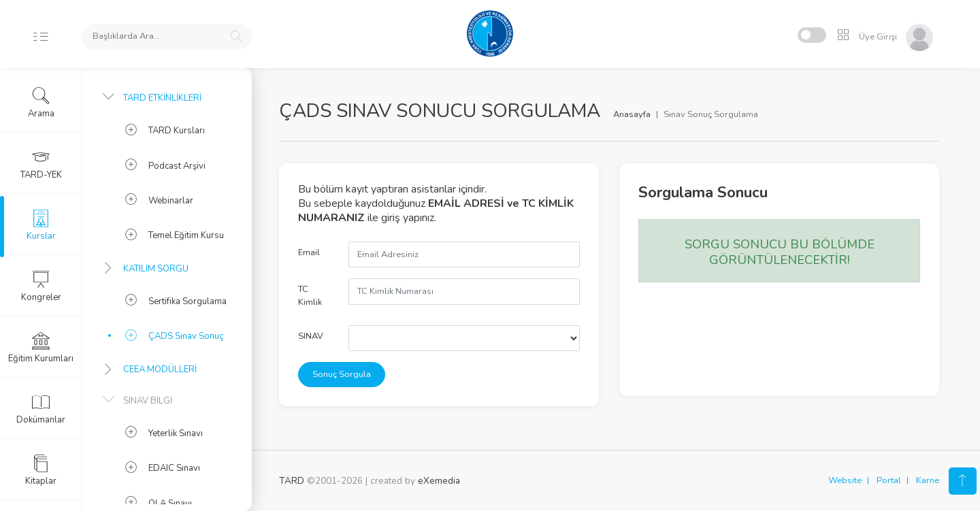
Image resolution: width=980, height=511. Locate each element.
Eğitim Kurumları (41, 348)
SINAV (311, 336)
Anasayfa (632, 114)
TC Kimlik (310, 296)
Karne (928, 480)
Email (309, 252)
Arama (41, 103)
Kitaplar (41, 470)
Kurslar (41, 225)
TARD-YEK (41, 164)
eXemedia (439, 481)
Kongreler (41, 286)
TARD (292, 481)
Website (845, 480)
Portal (889, 480)
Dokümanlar (41, 409)
